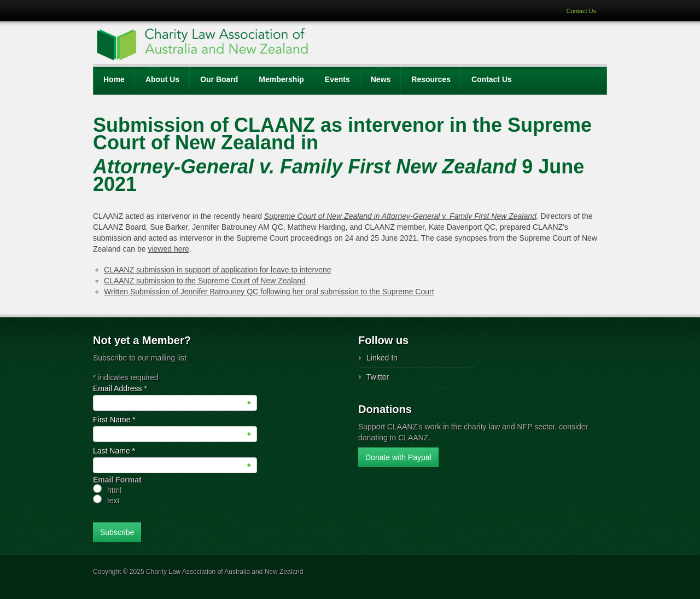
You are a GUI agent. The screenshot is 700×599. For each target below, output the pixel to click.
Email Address (120, 388)
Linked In (382, 358)
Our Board (219, 79)
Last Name (114, 451)
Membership (281, 79)
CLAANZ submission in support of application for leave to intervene (218, 270)
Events (337, 79)
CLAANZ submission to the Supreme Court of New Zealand (205, 281)
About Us (162, 79)
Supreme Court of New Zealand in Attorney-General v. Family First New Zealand (400, 216)
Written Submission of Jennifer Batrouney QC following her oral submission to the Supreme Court (269, 292)
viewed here (168, 249)
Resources (431, 79)
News (381, 79)
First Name (114, 420)
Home (114, 79)
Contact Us (581, 11)
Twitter (378, 377)
